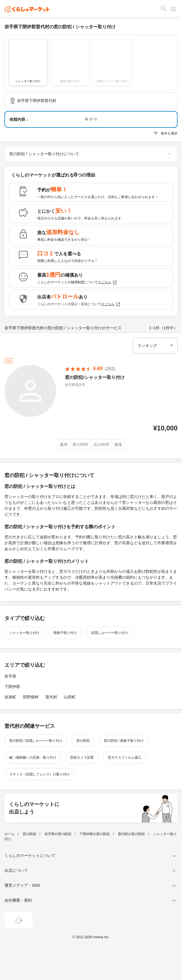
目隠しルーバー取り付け (109, 633)
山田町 (70, 697)
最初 (64, 444)
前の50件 (81, 444)
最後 (118, 444)
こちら (109, 282)
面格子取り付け (65, 633)
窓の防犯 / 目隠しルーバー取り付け (36, 741)
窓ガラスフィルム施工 (125, 757)
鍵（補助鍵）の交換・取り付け (33, 757)
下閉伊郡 (12, 687)
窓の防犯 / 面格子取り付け (124, 741)
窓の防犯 (83, 741)
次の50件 (102, 444)
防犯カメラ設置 (82, 757)
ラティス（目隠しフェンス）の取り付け (39, 774)
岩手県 (10, 676)
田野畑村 (31, 697)
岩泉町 (10, 697)
